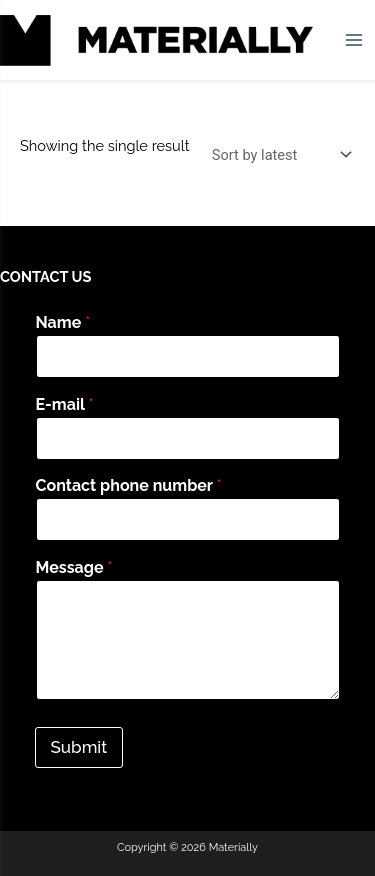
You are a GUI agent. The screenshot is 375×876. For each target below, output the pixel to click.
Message (74, 567)
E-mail (65, 404)
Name (63, 322)
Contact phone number (129, 485)
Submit (79, 747)
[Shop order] (277, 154)
